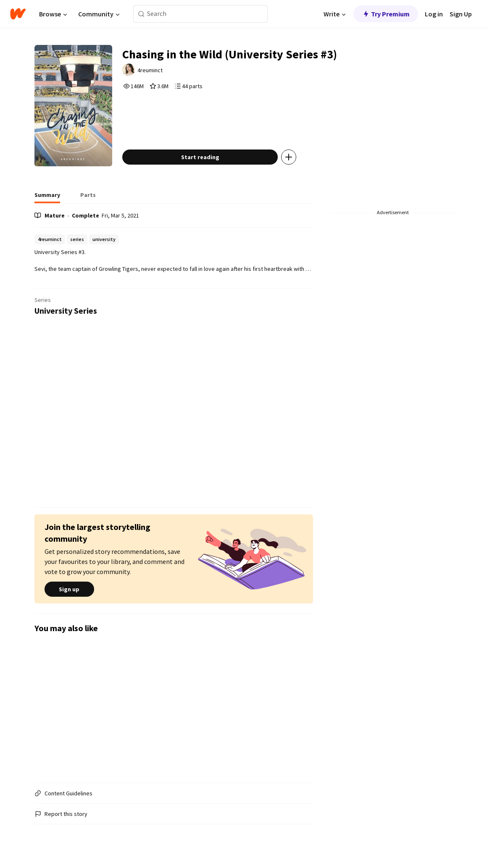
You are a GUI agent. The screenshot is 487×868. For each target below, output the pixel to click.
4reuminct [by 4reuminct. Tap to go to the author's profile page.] (150, 70)
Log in (434, 14)
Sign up (69, 589)
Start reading (200, 157)
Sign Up (461, 14)
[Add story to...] (289, 157)
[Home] (18, 14)
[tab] (47, 197)
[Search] (141, 14)
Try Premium (386, 14)
